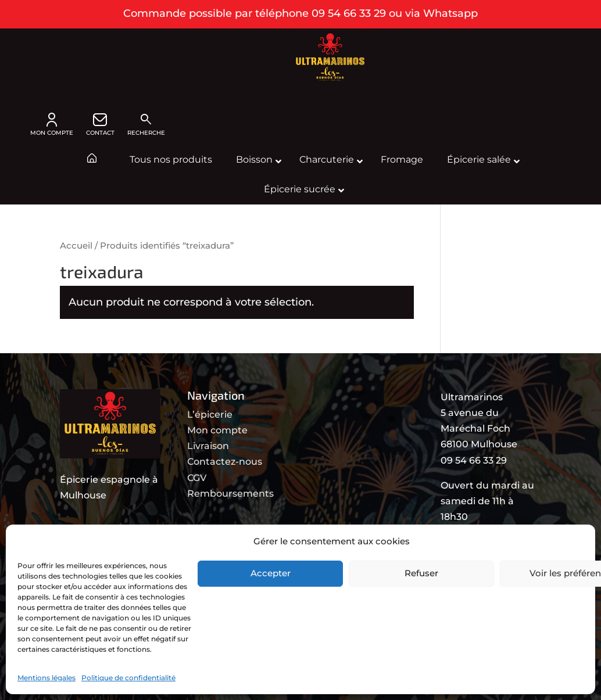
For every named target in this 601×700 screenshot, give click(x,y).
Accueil (76, 246)
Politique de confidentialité (128, 678)
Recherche (146, 125)
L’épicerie (210, 414)
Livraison (208, 446)
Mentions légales (46, 678)
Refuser (421, 573)
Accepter (271, 573)
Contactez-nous (225, 462)
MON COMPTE (52, 125)
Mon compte (217, 430)
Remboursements (230, 493)
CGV (197, 478)
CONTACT (100, 125)
